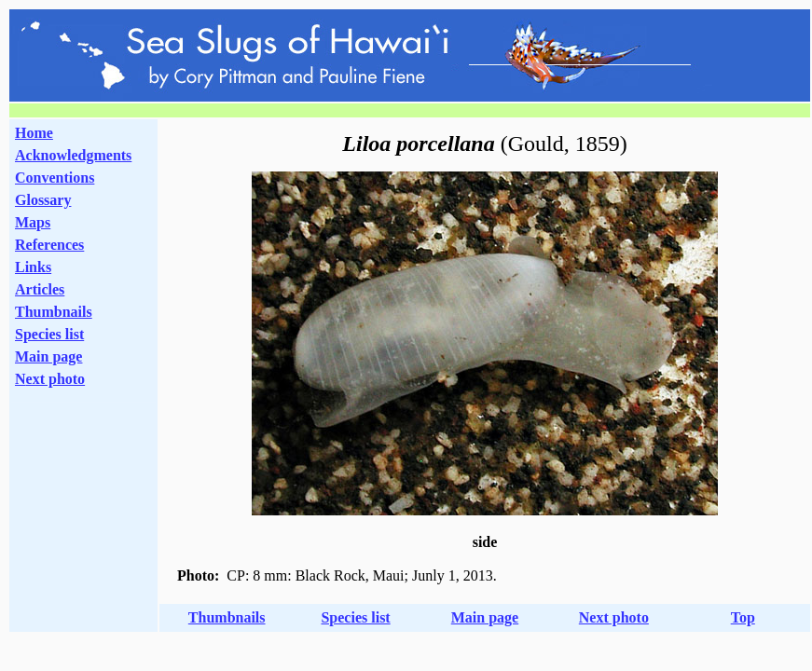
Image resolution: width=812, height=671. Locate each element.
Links (33, 267)
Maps (33, 222)
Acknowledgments (73, 155)
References (49, 245)
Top (743, 617)
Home (34, 133)
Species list (49, 334)
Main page (48, 356)
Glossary (43, 200)
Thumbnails (54, 312)
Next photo (614, 617)
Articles (40, 289)
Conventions (55, 178)
